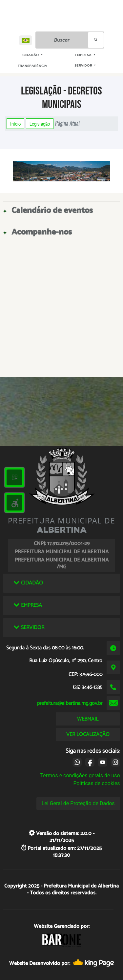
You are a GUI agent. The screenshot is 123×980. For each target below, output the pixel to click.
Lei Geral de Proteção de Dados (78, 803)
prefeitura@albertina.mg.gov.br (70, 703)
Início (15, 124)
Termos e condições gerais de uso (80, 776)
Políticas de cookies (96, 783)
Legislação (40, 124)
